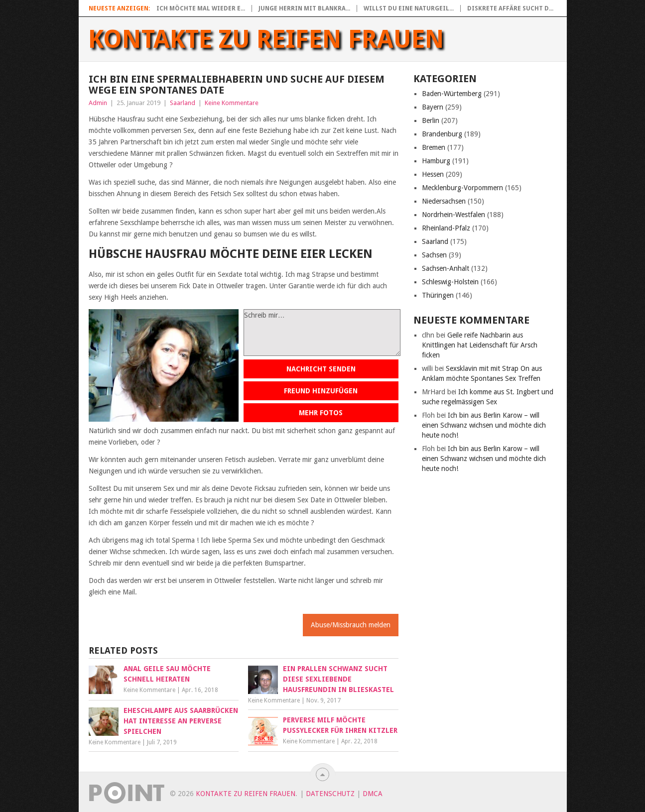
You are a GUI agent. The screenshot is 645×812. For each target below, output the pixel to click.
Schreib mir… (322, 333)
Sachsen (434, 255)
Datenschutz (330, 794)
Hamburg (436, 161)
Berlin (431, 120)
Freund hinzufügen (321, 391)
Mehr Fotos (321, 413)
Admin (98, 103)
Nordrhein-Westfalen (453, 215)
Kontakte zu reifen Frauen (266, 39)
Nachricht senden (321, 369)
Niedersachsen (444, 201)
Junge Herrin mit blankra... (304, 8)
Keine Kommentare (232, 103)
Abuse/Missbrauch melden (351, 625)
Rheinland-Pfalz (446, 228)
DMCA (373, 794)
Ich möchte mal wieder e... (201, 8)
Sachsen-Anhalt (446, 268)
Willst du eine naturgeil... (409, 8)
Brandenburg (442, 134)
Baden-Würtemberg (452, 94)
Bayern (433, 107)
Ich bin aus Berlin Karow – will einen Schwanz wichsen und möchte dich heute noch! (484, 425)
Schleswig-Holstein (450, 282)
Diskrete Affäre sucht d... (510, 8)
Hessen (433, 174)
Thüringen (438, 295)
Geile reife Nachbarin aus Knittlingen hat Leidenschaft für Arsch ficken (480, 345)
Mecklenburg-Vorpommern (462, 188)
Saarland (183, 103)
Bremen (434, 147)
